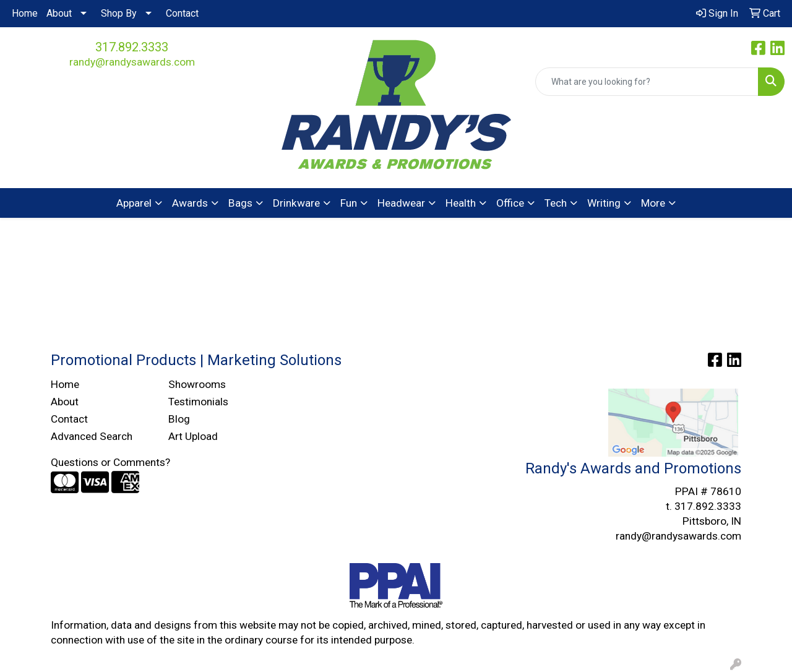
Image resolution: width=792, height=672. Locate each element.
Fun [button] (349, 203)
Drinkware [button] (296, 203)
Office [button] (510, 203)
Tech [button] (556, 203)
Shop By (119, 13)
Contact (182, 13)
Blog (179, 419)
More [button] (653, 203)
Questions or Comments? (110, 462)
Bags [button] (240, 203)
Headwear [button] (401, 203)
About (59, 13)
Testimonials (198, 402)
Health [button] (461, 203)
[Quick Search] (647, 82)
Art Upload (193, 436)
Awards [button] (190, 203)
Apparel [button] (134, 203)
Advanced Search (92, 436)
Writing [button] (604, 203)
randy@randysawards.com (132, 62)
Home (25, 13)
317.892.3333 (132, 47)
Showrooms (197, 384)
